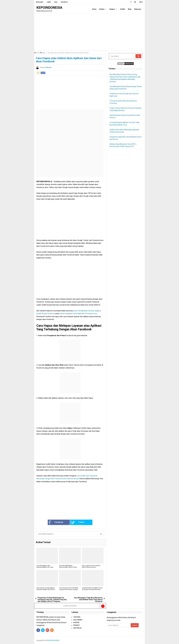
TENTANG (77, 617)
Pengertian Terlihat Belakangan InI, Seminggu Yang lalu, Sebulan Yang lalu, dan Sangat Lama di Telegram (52, 600)
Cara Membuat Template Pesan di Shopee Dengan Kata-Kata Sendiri (92, 589)
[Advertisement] (89, 32)
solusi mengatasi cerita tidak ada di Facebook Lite (78, 314)
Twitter (78, 522)
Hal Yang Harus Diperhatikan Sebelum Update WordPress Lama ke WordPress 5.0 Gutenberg (46, 590)
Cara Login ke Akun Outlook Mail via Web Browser (91, 566)
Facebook (56, 522)
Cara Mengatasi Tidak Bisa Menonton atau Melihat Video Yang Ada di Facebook (88, 600)
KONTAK (76, 623)
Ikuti (141, 2)
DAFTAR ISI (77, 628)
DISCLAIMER (78, 620)
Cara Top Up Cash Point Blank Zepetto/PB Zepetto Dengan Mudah (69, 589)
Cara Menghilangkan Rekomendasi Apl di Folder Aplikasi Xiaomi (68, 567)
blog (43, 73)
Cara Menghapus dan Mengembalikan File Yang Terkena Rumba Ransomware (46, 567)
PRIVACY (77, 625)
